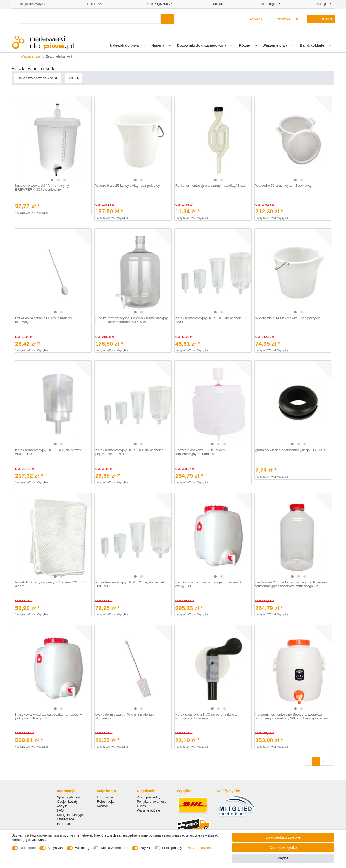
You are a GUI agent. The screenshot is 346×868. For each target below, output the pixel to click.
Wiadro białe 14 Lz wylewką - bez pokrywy (288, 318)
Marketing (82, 848)
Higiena (158, 45)
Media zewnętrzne (115, 848)
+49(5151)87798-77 (156, 4)
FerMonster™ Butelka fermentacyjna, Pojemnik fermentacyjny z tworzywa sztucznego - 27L (291, 584)
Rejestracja (105, 802)
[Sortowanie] (37, 78)
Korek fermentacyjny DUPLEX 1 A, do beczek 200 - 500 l (130, 584)
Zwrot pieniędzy (149, 797)
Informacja (65, 824)
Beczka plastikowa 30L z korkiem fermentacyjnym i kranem (200, 452)
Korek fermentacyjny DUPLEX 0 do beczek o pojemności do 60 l (129, 452)
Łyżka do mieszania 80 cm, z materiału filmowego (45, 320)
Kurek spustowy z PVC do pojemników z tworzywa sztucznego (206, 716)
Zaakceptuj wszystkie (283, 837)
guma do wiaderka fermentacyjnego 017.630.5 (291, 450)
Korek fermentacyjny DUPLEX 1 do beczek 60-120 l (211, 320)
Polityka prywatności (152, 802)
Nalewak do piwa (125, 45)
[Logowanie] (253, 19)
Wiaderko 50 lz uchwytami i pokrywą (283, 186)
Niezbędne (28, 848)
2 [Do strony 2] (324, 761)
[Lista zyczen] (300, 19)
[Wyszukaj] (167, 19)
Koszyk (102, 806)
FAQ (60, 810)
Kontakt (216, 4)
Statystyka (55, 848)
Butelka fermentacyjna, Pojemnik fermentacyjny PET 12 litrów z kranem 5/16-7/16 (131, 320)
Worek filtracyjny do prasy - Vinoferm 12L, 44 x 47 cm (51, 584)
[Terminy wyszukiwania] (89, 19)
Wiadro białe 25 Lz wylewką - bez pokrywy (128, 186)
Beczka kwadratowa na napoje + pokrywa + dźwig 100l (209, 584)
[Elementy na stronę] (74, 78)
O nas (141, 806)
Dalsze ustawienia (200, 848)
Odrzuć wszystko (283, 848)
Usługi (323, 4)
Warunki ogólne (148, 810)
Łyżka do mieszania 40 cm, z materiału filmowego (125, 716)
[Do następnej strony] (331, 761)
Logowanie (105, 797)
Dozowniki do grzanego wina (202, 45)
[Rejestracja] (280, 19)
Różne (245, 45)
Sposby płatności (70, 797)
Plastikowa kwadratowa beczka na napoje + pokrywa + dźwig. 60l (49, 716)
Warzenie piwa (276, 45)
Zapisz (283, 858)
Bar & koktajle (313, 45)
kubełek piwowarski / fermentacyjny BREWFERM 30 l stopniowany (42, 188)
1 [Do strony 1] (316, 761)
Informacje (269, 4)
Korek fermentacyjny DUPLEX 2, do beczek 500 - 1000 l (48, 452)
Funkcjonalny (172, 848)
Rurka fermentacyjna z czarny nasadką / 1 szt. (211, 186)
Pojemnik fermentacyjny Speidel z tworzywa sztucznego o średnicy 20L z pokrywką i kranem (292, 716)
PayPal (145, 848)
